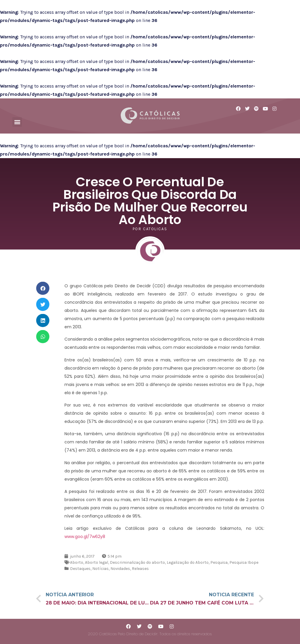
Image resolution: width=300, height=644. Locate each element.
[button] (17, 122)
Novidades (120, 569)
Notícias (100, 569)
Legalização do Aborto (188, 562)
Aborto (77, 562)
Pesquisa (219, 562)
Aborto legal (97, 562)
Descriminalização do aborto (137, 562)
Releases (140, 569)
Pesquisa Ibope (244, 562)
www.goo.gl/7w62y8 (85, 537)
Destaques (80, 569)
